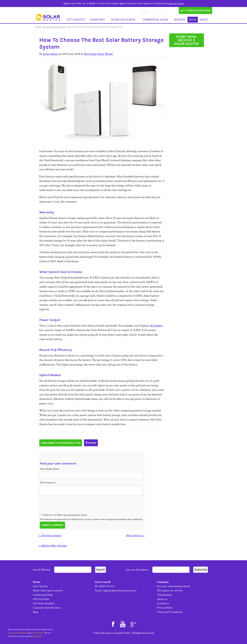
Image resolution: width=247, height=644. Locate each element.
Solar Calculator (123, 20)
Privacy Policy (165, 608)
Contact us (163, 603)
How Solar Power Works (98, 54)
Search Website (62, 570)
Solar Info (97, 20)
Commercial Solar (155, 20)
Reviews (180, 20)
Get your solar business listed (173, 586)
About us (162, 599)
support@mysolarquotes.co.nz (119, 591)
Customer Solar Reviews (47, 608)
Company (163, 582)
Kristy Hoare (50, 54)
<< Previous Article (50, 536)
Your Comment (48, 483)
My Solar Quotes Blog (54, 27)
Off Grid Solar (41, 599)
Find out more (175, 3)
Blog (193, 20)
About (204, 20)
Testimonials (164, 595)
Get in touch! (103, 582)
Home (38, 27)
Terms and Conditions (170, 612)
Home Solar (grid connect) (48, 591)
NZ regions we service (170, 591)
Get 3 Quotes (76, 20)
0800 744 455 (107, 586)
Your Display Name (50, 469)
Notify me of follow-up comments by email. (65, 515)
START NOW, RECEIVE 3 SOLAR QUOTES (186, 40)
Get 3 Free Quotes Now (195, 10)
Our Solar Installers (44, 603)
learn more (37, 636)
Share (91, 443)
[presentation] (64, 510)
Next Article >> (135, 536)
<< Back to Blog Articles (52, 546)
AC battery (156, 326)
